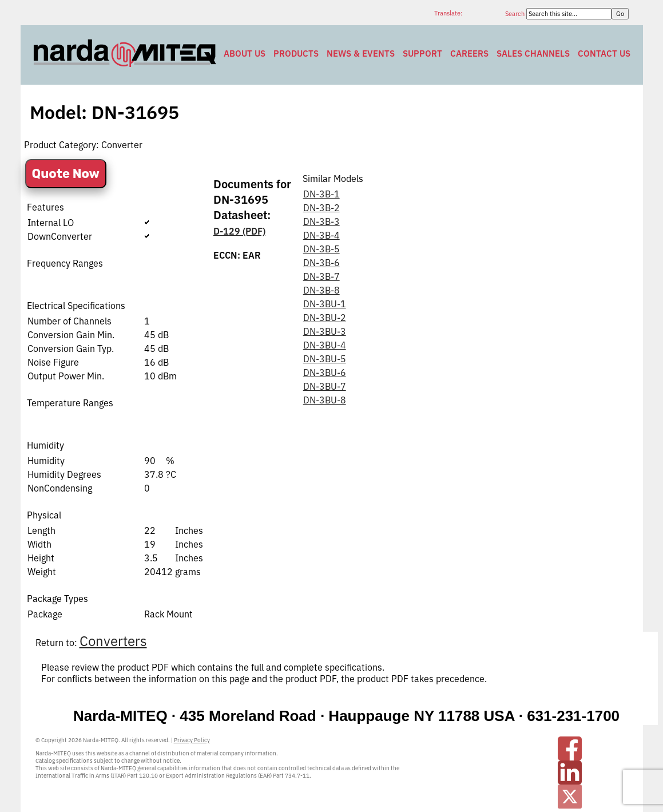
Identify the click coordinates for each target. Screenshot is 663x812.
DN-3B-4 (321, 235)
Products (296, 54)
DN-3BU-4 (325, 345)
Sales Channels (533, 54)
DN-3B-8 (321, 290)
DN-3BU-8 (325, 400)
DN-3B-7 (321, 276)
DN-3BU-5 (325, 359)
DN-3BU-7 (325, 386)
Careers (469, 54)
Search (516, 14)
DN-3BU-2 (325, 318)
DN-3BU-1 (325, 304)
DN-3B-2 (321, 208)
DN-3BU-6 (325, 373)
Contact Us (604, 54)
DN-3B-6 (321, 263)
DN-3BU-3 (325, 331)
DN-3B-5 (321, 249)
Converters (113, 641)
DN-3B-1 (321, 194)
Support (422, 54)
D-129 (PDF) (239, 231)
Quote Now (66, 174)
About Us (245, 54)
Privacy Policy (192, 740)
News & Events (361, 54)
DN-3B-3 (321, 221)
